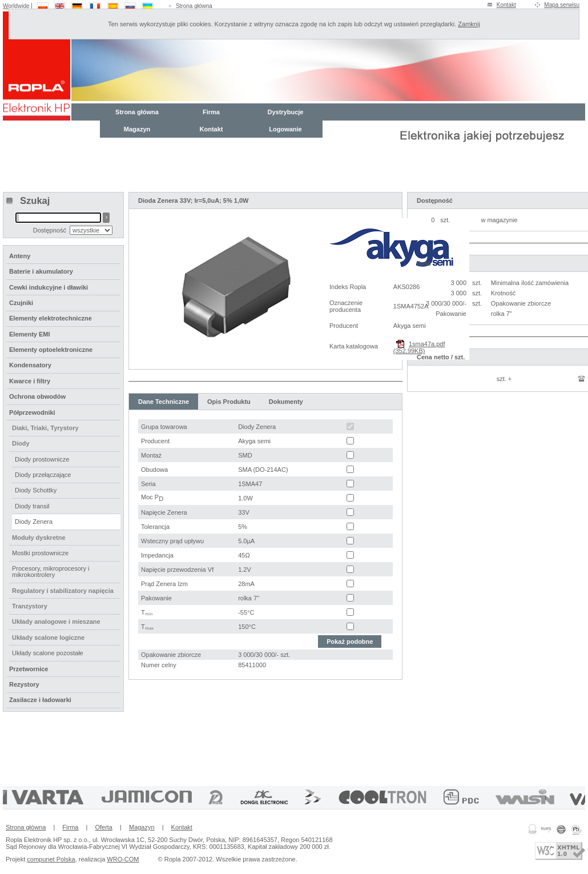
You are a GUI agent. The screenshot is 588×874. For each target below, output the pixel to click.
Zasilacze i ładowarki (40, 700)
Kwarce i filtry (30, 381)
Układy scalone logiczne (48, 638)
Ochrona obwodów (37, 396)
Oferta (104, 827)
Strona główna (194, 6)
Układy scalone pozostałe (48, 653)
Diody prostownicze (42, 459)
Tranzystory (30, 606)
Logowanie (285, 129)
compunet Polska (51, 859)
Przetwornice (29, 669)
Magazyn (137, 129)
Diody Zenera (34, 522)
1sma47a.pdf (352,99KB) (419, 347)
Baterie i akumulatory (41, 271)
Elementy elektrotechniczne (51, 318)
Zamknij (469, 24)
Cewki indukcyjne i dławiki (49, 287)
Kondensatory (30, 365)
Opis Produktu (229, 402)
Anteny (20, 256)
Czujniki (21, 303)
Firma (211, 112)
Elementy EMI (30, 334)
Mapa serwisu (562, 5)
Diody (21, 443)
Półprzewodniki (32, 412)
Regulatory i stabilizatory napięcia (63, 591)
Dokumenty (286, 402)
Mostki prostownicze (40, 553)
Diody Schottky (36, 490)
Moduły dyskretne (39, 538)
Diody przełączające (43, 475)
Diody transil (32, 506)
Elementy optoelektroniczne (51, 350)
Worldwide (16, 6)
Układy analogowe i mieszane (56, 622)
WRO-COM (123, 859)
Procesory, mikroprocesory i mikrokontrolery (51, 572)
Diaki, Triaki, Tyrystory (45, 428)
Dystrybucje (286, 112)
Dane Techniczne (164, 402)
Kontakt (506, 5)
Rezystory (24, 684)
